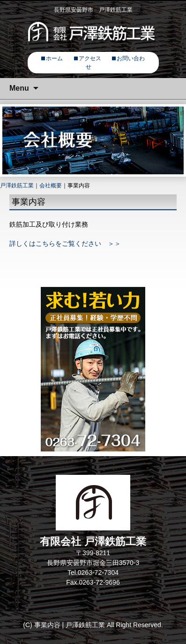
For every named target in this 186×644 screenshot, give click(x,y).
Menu (19, 88)
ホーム (54, 58)
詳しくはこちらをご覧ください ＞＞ (65, 243)
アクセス (90, 58)
